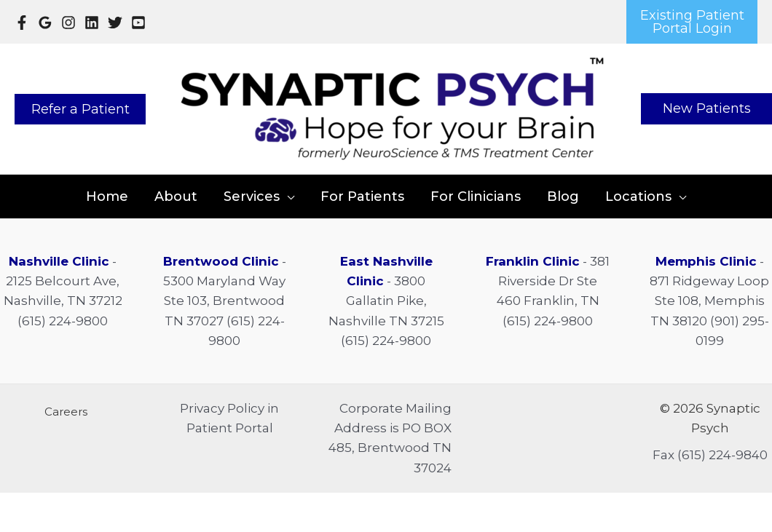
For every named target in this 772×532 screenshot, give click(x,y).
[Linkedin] (92, 23)
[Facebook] (22, 23)
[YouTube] (138, 23)
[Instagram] (68, 23)
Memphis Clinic (706, 261)
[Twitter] (115, 23)
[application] (287, 196)
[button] (692, 22)
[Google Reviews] (45, 23)
